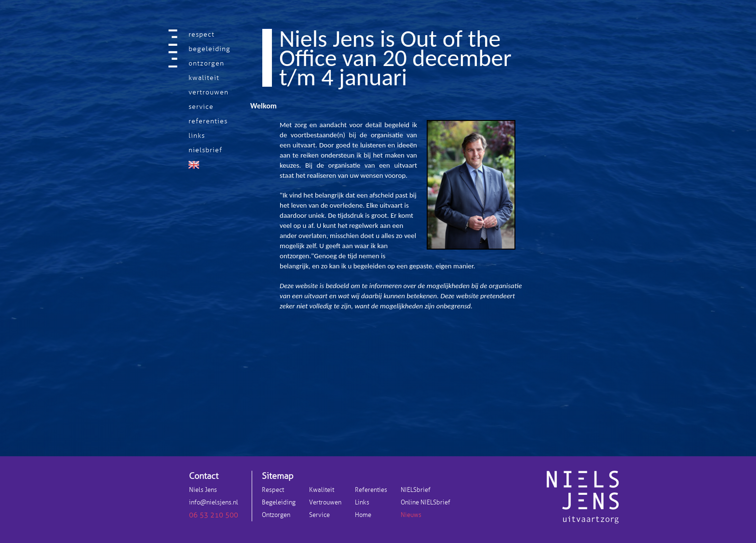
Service (319, 515)
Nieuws (411, 515)
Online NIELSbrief (425, 503)
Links (362, 503)
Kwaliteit (322, 490)
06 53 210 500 (214, 515)
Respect (273, 490)
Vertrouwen (325, 503)
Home (363, 515)
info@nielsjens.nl (214, 503)
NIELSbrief (416, 490)
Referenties (371, 490)
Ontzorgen (276, 515)
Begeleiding (279, 503)
